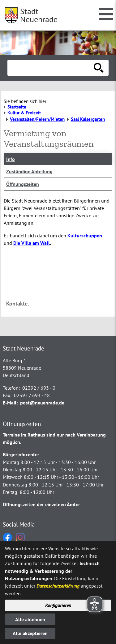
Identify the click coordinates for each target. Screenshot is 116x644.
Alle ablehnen (30, 619)
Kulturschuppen (85, 236)
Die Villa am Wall (32, 243)
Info (11, 159)
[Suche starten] (99, 68)
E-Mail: (10, 403)
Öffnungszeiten (23, 184)
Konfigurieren (58, 605)
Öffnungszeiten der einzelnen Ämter (41, 504)
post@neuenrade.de (42, 403)
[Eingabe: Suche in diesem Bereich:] (51, 68)
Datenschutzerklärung (58, 586)
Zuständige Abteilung (29, 171)
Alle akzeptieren (30, 633)
